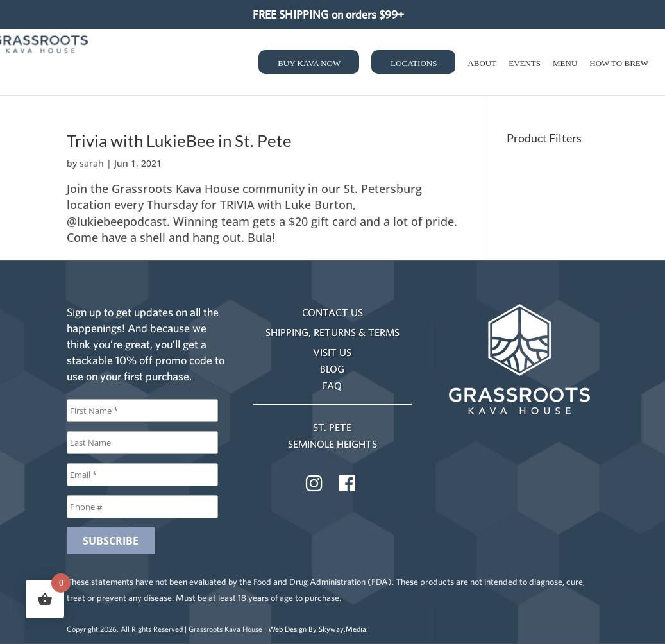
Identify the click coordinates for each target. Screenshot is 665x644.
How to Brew (619, 63)
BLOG (332, 369)
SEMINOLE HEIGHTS (332, 444)
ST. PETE (332, 427)
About (482, 63)
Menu (565, 63)
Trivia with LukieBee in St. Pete (179, 140)
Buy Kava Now (309, 63)
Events (525, 63)
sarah (92, 163)
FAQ (332, 386)
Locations (414, 63)
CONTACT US (332, 312)
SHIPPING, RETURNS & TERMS (332, 332)
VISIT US (332, 352)
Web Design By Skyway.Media (317, 629)
